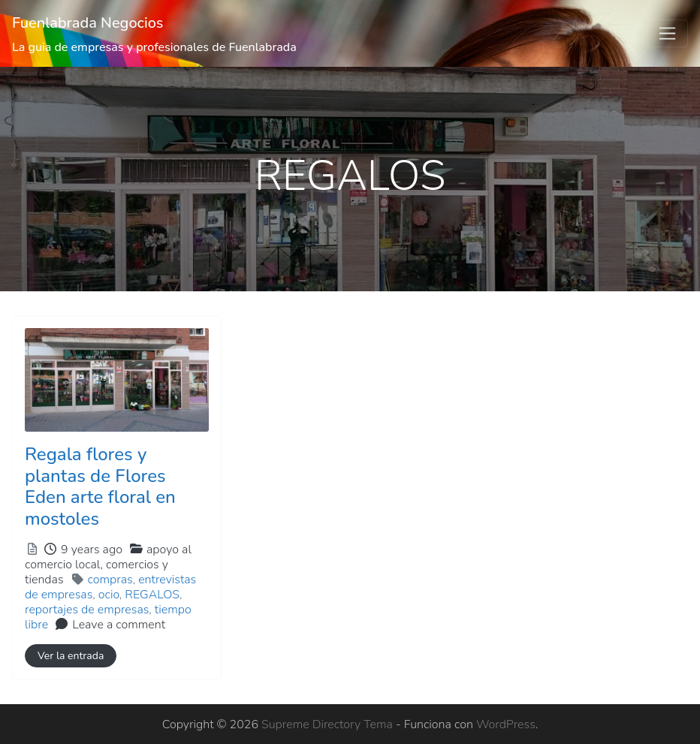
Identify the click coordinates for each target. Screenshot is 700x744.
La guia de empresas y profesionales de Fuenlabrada (154, 47)
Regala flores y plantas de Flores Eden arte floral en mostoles (100, 486)
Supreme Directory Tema (329, 724)
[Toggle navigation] (668, 34)
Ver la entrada (71, 656)
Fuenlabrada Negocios (88, 23)
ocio (109, 595)
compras (110, 580)
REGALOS (152, 595)
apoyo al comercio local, (108, 565)
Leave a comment (119, 625)
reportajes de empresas (87, 610)
